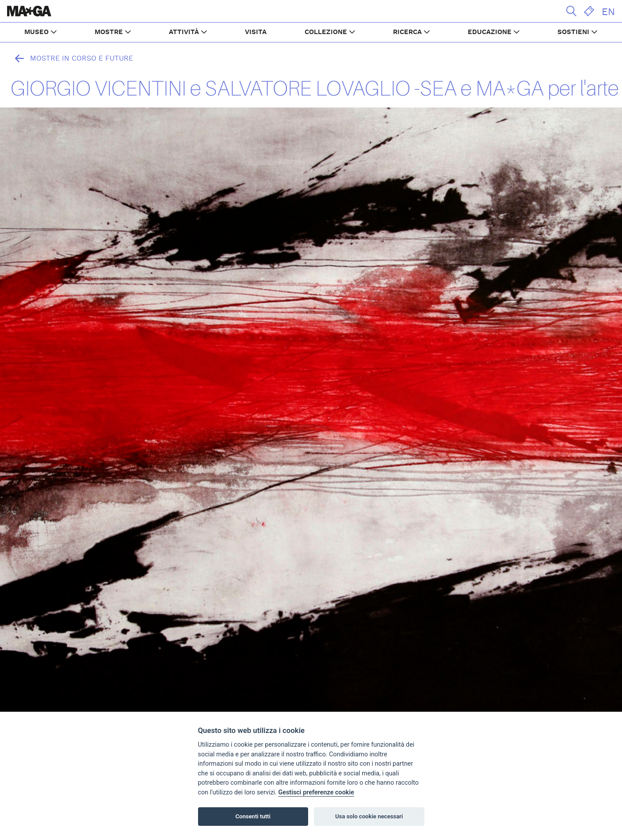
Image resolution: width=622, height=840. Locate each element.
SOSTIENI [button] (573, 32)
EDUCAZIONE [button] (490, 32)
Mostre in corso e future (72, 58)
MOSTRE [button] (109, 32)
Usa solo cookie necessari (369, 816)
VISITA (256, 32)
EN (608, 12)
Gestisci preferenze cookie (316, 792)
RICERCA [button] (407, 32)
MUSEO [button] (36, 32)
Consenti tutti (253, 816)
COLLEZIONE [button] (326, 32)
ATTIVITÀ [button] (184, 32)
